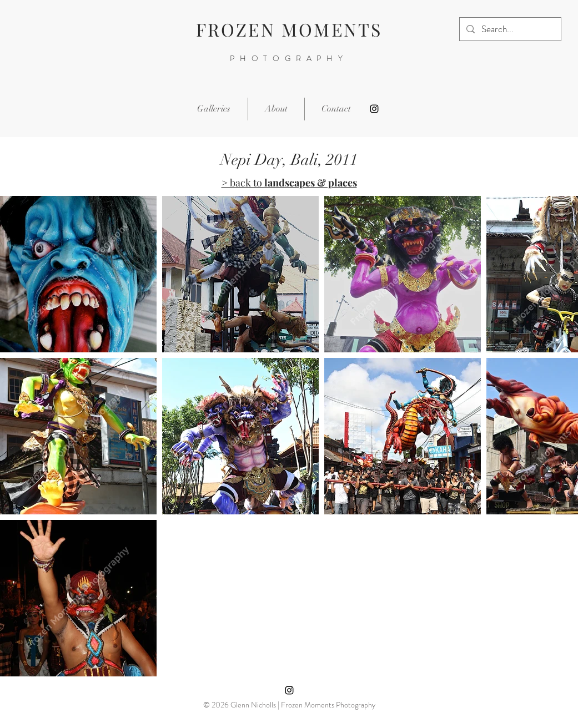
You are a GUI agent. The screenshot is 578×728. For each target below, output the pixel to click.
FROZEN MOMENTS (289, 29)
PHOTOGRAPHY (289, 58)
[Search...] (509, 29)
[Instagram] (374, 109)
